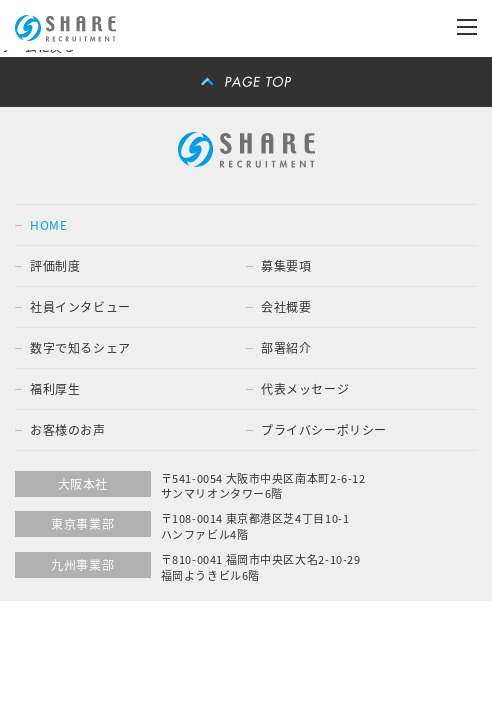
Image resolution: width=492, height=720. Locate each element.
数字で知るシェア (80, 348)
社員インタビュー (80, 307)
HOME (48, 225)
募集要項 (286, 266)
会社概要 (286, 307)
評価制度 (55, 266)
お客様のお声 (68, 430)
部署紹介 (286, 348)
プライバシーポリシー (324, 430)
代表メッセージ (305, 389)
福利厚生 (55, 389)
